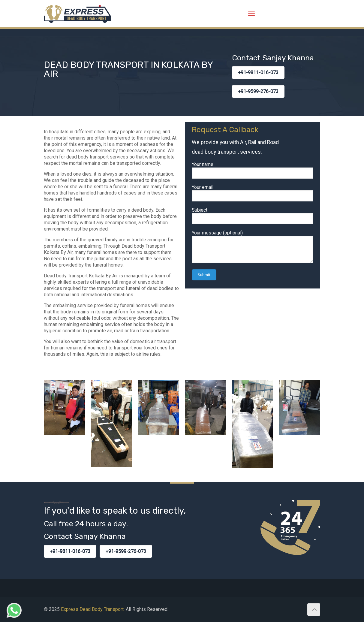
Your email (253, 193)
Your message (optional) (253, 247)
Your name (253, 170)
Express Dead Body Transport (92, 609)
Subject (253, 216)
